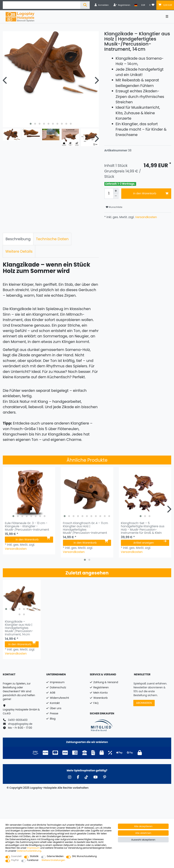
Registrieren (101, 687)
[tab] (18, 239)
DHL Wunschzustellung (84, 856)
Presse (54, 713)
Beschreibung (18, 239)
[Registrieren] (122, 5)
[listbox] (29, 493)
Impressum (57, 682)
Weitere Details (19, 251)
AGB (53, 693)
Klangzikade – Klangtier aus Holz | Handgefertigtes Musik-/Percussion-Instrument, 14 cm (19, 628)
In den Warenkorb (151, 193)
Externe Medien (55, 856)
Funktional (33, 860)
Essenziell (16, 856)
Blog (53, 719)
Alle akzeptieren (143, 826)
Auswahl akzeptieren (143, 840)
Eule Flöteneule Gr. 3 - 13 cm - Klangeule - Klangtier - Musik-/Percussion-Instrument (27, 526)
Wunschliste (114, 207)
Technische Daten (52, 239)
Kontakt (55, 703)
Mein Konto (101, 693)
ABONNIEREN (144, 703)
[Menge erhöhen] (116, 191)
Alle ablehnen (143, 833)
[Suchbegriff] (42, 5)
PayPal (15, 860)
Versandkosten (145, 217)
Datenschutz (58, 687)
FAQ (96, 703)
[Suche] (85, 5)
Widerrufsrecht (60, 698)
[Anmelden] (102, 5)
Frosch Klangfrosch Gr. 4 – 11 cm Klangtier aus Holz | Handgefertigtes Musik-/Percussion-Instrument (86, 528)
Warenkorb (101, 698)
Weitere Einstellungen (53, 860)
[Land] (136, 5)
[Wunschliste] (152, 5)
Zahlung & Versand (106, 682)
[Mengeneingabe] (109, 194)
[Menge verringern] (116, 196)
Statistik (34, 856)
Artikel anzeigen (150, 543)
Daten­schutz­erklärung (29, 851)
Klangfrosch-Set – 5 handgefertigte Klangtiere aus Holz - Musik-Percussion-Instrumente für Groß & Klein (143, 528)
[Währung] (143, 5)
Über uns (56, 708)
